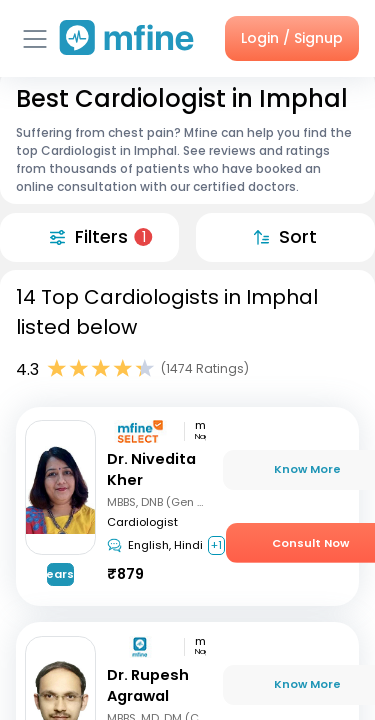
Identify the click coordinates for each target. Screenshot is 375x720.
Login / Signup (292, 38)
